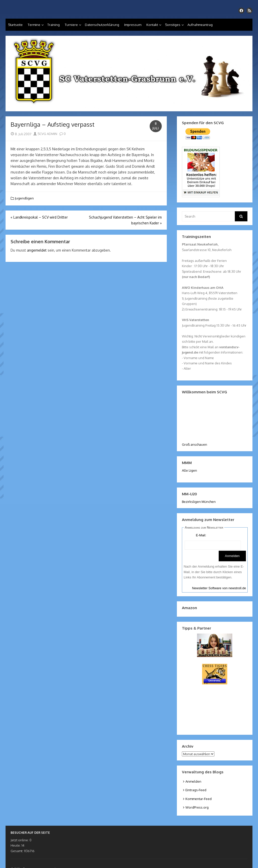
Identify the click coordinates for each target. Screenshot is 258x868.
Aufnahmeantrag (200, 25)
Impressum (133, 25)
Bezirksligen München (199, 502)
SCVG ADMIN (45, 134)
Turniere (71, 25)
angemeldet (37, 250)
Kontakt (152, 25)
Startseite (15, 25)
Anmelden (193, 781)
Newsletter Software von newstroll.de (219, 588)
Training (54, 25)
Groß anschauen (195, 444)
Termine (34, 25)
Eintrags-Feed (196, 790)
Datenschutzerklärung (102, 25)
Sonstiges (173, 25)
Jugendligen (24, 198)
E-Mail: (201, 535)
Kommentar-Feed (199, 799)
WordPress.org (197, 807)
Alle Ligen (189, 470)
